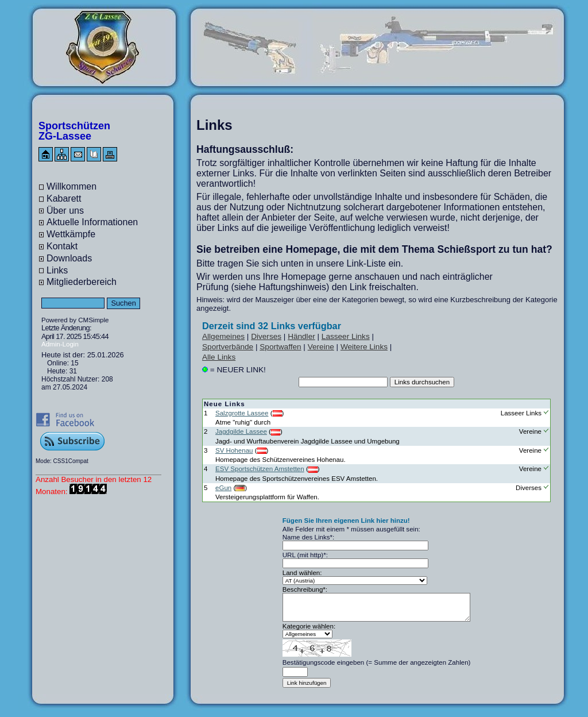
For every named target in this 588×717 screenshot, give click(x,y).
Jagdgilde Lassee (241, 431)
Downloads (69, 258)
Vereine (321, 347)
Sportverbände (228, 347)
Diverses (266, 336)
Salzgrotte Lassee (242, 413)
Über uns (65, 211)
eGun (223, 488)
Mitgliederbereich (82, 282)
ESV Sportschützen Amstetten (260, 469)
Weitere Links (364, 347)
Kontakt (62, 246)
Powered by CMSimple (75, 320)
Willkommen (71, 186)
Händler (301, 336)
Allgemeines (223, 336)
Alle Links (219, 357)
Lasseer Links (346, 336)
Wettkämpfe (71, 234)
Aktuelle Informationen (92, 222)
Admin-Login (60, 344)
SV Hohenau (234, 450)
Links (57, 270)
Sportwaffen (280, 347)
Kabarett (64, 198)
